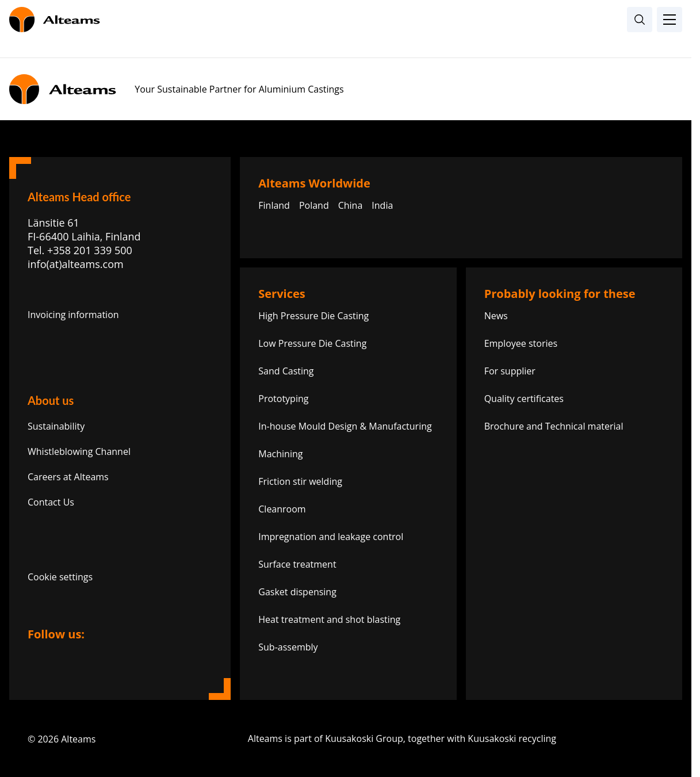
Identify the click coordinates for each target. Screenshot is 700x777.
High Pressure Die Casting (313, 316)
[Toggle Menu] (670, 20)
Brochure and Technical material (554, 426)
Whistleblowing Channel (79, 451)
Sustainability (56, 426)
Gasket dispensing (297, 592)
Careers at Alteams (68, 477)
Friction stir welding (300, 481)
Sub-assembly (288, 647)
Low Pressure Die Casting (312, 343)
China (351, 205)
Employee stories (521, 343)
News (496, 316)
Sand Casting (286, 371)
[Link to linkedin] (40, 655)
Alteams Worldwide (314, 183)
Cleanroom (282, 509)
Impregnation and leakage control (331, 537)
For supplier (510, 371)
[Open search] (640, 20)
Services (282, 294)
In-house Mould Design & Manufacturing (345, 426)
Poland (314, 205)
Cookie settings (60, 577)
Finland (274, 205)
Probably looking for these (560, 294)
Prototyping (283, 399)
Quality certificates (524, 399)
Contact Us (51, 502)
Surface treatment (297, 564)
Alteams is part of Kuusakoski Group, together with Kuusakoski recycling (456, 738)
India (382, 205)
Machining (280, 454)
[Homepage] (346, 20)
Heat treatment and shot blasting (329, 619)
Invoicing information (73, 315)
